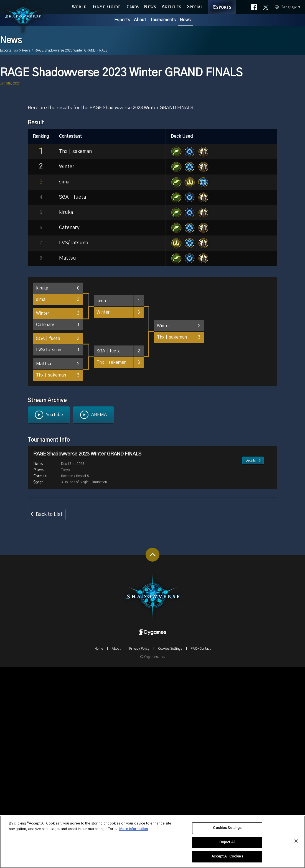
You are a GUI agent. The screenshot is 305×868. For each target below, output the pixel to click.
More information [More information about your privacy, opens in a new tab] (134, 831)
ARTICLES (171, 6)
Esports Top (9, 50)
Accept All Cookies (227, 859)
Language (279, 6)
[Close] (296, 843)
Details (251, 679)
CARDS (133, 6)
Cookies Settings (227, 830)
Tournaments (163, 20)
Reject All (227, 845)
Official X (266, 4)
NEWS (150, 6)
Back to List (49, 715)
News (185, 20)
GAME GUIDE (106, 6)
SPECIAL (195, 6)
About (140, 20)
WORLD (79, 6)
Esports (122, 20)
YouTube (54, 616)
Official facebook (254, 5)
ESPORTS (222, 1)
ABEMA (99, 616)
